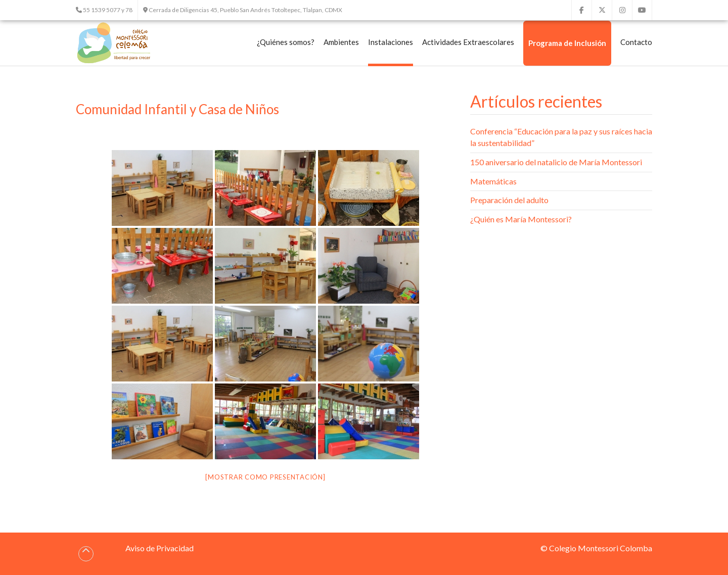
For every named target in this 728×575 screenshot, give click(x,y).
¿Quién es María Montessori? (521, 219)
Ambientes (341, 42)
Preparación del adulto (509, 200)
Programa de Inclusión (567, 43)
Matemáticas (493, 181)
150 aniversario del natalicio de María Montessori (556, 162)
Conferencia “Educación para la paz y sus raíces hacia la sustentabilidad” (561, 137)
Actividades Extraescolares (468, 42)
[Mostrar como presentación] (265, 477)
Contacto (636, 42)
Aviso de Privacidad (160, 548)
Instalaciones (391, 42)
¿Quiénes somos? (286, 42)
